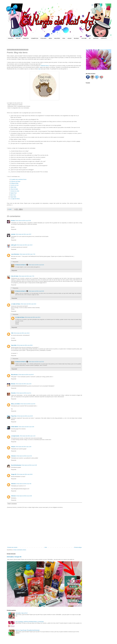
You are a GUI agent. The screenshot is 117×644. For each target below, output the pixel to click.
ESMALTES (26, 38)
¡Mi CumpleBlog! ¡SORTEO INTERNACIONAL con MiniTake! (30, 622)
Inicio (46, 547)
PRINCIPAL (11, 38)
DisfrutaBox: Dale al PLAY (21, 613)
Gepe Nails (13, 197)
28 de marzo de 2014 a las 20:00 (25, 345)
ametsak (13, 234)
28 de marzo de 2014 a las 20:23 (36, 265)
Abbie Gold (13, 187)
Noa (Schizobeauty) (16, 465)
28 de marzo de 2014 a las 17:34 (26, 276)
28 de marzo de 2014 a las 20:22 (36, 362)
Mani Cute (13, 195)
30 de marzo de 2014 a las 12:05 (24, 496)
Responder (14, 229)
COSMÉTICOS (35, 38)
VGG (12, 333)
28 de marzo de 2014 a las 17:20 (27, 254)
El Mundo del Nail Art (21, 265)
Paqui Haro (14, 416)
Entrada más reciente (12, 547)
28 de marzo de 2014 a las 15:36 (23, 221)
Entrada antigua (78, 547)
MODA (50, 38)
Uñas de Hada (14, 189)
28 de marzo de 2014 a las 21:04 (24, 384)
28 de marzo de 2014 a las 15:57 (24, 234)
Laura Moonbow (15, 254)
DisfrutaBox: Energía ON (14, 557)
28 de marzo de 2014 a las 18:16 (22, 333)
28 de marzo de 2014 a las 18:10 (28, 304)
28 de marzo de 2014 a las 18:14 (33, 317)
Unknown (14, 456)
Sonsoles (13, 393)
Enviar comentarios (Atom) (20, 550)
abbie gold (14, 245)
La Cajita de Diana (16, 304)
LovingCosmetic (15, 436)
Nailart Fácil (14, 193)
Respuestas (15, 262)
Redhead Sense (45, 66)
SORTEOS (96, 38)
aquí (39, 69)
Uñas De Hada (15, 276)
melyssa (13, 447)
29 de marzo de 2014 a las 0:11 (24, 393)
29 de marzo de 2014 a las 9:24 (28, 404)
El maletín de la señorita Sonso (18, 179)
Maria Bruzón (14, 375)
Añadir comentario (12, 504)
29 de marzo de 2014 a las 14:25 (29, 465)
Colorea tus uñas (15, 191)
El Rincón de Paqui (15, 181)
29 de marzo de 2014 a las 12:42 (24, 456)
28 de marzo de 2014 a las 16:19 (25, 245)
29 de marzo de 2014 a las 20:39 (25, 474)
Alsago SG (14, 474)
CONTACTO (104, 38)
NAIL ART (18, 38)
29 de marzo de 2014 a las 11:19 (28, 436)
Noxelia (13, 221)
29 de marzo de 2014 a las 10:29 (25, 416)
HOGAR (70, 38)
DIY (90, 38)
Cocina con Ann (14, 185)
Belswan (13, 384)
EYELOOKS (43, 38)
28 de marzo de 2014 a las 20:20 (36, 291)
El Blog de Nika (14, 183)
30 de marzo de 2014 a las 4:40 (24, 484)
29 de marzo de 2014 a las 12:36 (23, 447)
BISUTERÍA (57, 38)
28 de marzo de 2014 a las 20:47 (26, 375)
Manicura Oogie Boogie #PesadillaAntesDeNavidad (27, 630)
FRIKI (64, 38)
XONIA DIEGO (15, 427)
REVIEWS (76, 38)
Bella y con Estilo (15, 404)
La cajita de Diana (15, 199)
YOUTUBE (84, 38)
